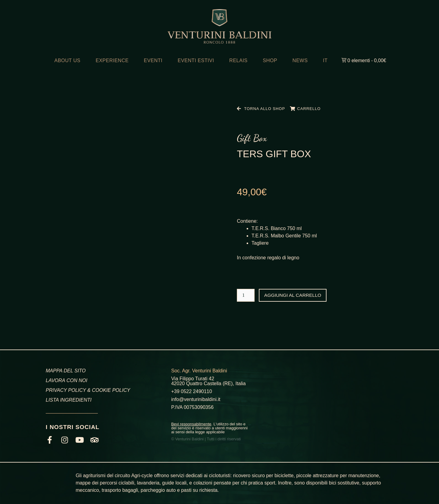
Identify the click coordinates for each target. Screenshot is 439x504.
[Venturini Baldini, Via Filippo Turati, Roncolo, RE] (336, 401)
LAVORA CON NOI (66, 380)
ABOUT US (67, 60)
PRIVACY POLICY (66, 390)
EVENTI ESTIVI (196, 60)
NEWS (300, 60)
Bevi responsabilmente (191, 424)
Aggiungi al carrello (294, 295)
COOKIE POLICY (111, 390)
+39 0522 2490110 (191, 391)
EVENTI (153, 60)
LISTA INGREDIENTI (69, 400)
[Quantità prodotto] (246, 295)
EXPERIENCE (112, 60)
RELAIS (238, 60)
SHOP (270, 60)
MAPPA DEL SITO (66, 371)
